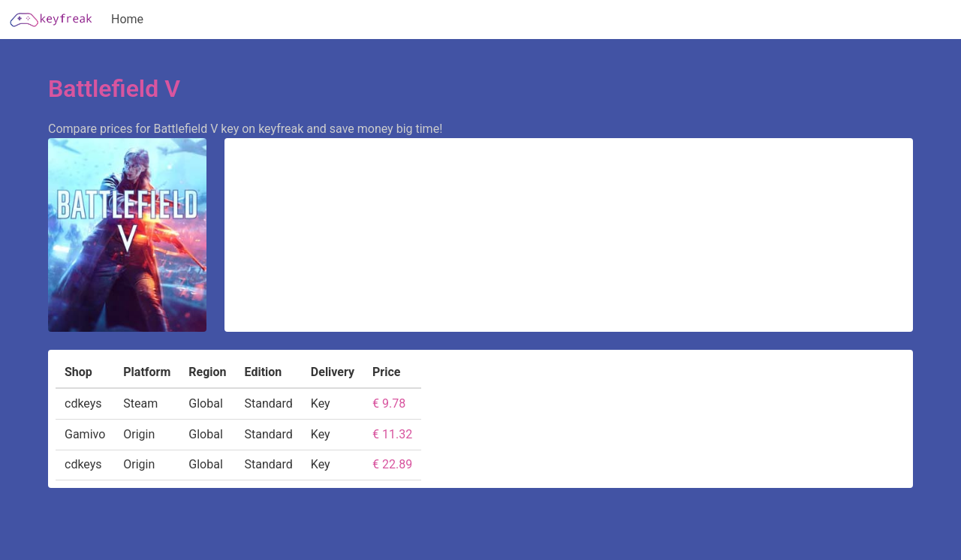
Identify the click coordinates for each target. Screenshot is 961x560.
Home (127, 19)
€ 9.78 (389, 403)
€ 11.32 (392, 434)
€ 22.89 (392, 464)
